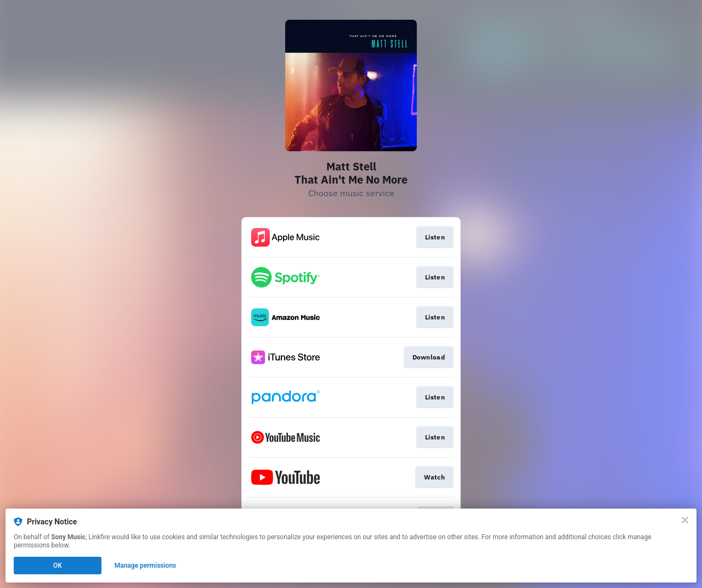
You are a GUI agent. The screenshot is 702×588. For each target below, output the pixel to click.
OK (58, 566)
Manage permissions (146, 566)
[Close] (685, 520)
